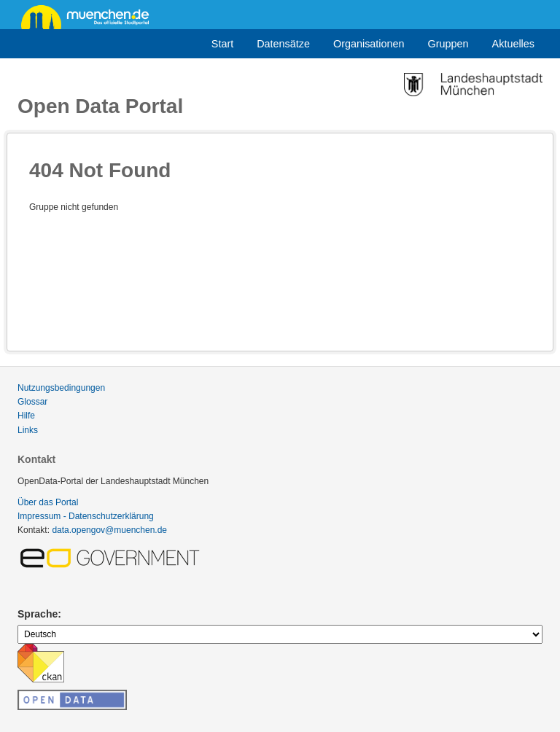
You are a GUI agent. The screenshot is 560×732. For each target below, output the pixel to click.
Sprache (38, 614)
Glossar (32, 402)
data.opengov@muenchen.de (109, 530)
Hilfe (26, 416)
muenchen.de (90, 16)
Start (222, 44)
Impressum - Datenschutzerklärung (86, 516)
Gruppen (448, 44)
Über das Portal (48, 502)
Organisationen (369, 44)
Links (28, 430)
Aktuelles (513, 44)
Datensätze (283, 44)
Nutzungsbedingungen (61, 388)
